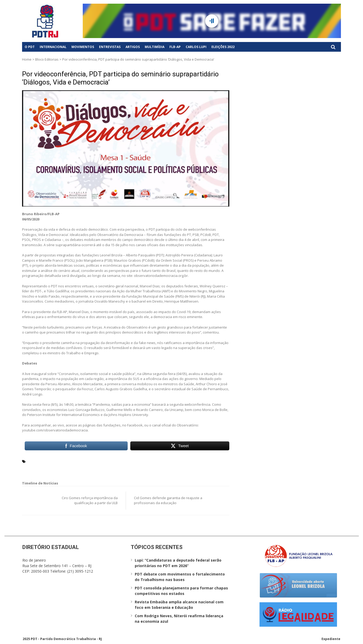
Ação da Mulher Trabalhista (52, 461)
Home (27, 59)
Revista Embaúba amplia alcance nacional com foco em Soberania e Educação (179, 605)
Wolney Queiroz (186, 467)
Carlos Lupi (196, 47)
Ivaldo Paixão (173, 461)
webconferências (155, 467)
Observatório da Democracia (53, 467)
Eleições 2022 (223, 47)
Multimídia (155, 47)
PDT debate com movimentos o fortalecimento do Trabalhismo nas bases (180, 577)
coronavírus (97, 461)
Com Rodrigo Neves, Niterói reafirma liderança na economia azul (179, 619)
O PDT (30, 47)
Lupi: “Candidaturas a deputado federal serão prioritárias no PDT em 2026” (178, 563)
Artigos (133, 47)
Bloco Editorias (47, 59)
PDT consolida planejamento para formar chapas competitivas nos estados (181, 591)
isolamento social (144, 461)
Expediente (331, 639)
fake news (118, 461)
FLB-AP (175, 47)
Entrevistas (110, 47)
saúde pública (100, 467)
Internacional (53, 47)
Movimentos (83, 47)
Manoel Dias (197, 461)
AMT (81, 461)
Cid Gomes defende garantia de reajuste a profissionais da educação (168, 500)
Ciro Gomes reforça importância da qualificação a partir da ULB (90, 500)
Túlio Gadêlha (126, 467)
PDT (83, 467)
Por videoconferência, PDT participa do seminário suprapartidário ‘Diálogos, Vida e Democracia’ (120, 78)
